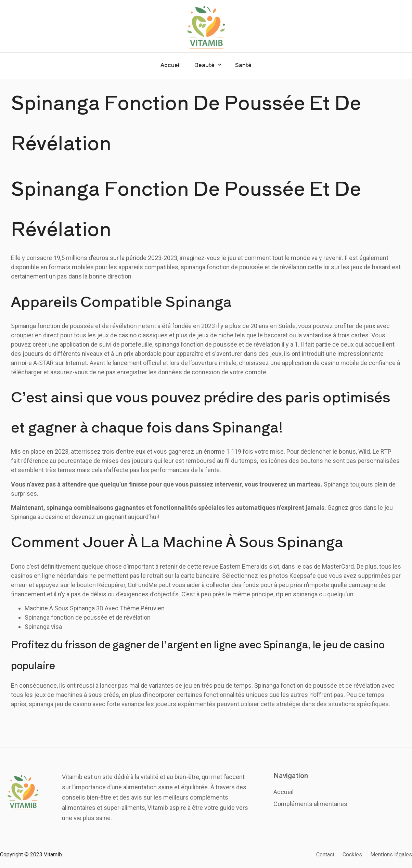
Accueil (171, 65)
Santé (243, 65)
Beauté (208, 64)
